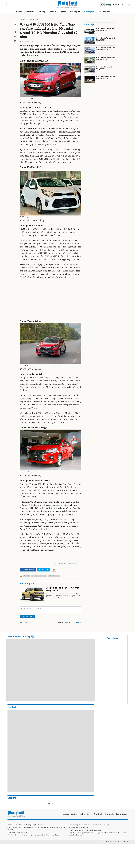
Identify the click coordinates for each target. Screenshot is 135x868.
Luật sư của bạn (104, 12)
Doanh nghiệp (89, 12)
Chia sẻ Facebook (28, 570)
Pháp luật (53, 12)
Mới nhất (19, 12)
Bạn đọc (63, 12)
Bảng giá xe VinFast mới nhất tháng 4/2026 (105, 39)
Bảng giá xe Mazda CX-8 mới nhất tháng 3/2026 (105, 78)
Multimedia (30, 12)
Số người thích (77, 622)
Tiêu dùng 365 (75, 12)
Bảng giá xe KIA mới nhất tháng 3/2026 (104, 68)
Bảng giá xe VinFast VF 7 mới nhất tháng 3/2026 (105, 49)
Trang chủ (23, 19)
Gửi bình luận (27, 617)
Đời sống (42, 12)
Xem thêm (51, 803)
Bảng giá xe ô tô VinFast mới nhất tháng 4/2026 (105, 29)
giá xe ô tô (27, 576)
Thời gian (68, 622)
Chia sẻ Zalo (44, 570)
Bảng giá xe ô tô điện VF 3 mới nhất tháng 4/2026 (62, 589)
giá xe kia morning (54, 576)
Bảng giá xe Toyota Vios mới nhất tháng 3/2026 (105, 58)
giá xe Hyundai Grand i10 (39, 576)
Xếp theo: (61, 622)
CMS (111, 842)
